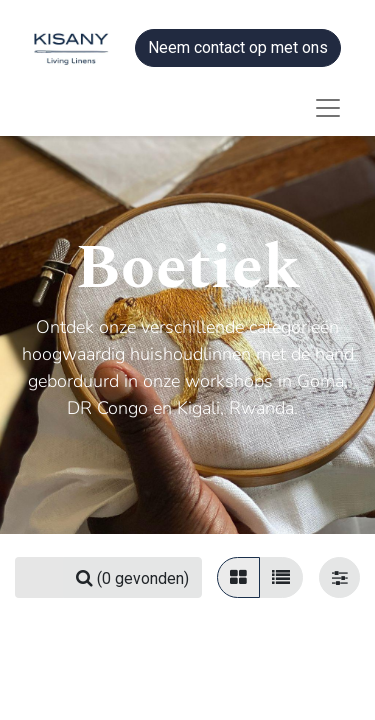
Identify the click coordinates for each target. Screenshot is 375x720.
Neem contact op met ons (238, 47)
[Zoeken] (132, 577)
